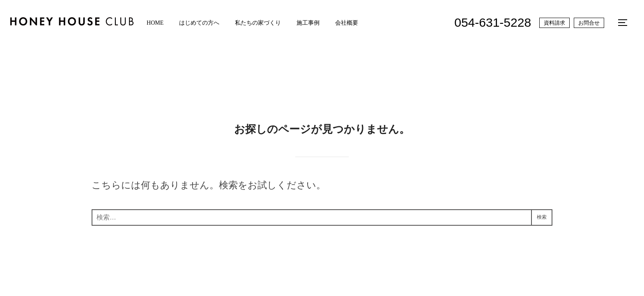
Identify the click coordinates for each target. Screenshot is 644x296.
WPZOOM (547, 277)
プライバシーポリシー (113, 268)
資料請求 (553, 23)
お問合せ (588, 23)
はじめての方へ (205, 23)
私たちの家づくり (265, 23)
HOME (158, 23)
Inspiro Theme (506, 277)
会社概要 (358, 23)
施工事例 (317, 23)
